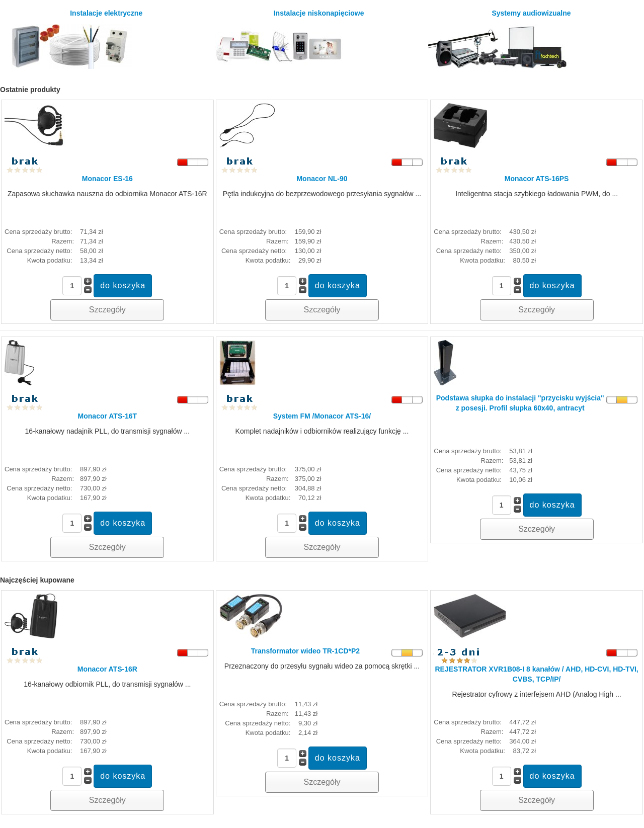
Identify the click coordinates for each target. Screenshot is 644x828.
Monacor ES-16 (107, 179)
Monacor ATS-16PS (537, 179)
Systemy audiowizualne (500, 39)
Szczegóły (107, 310)
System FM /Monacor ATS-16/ (322, 416)
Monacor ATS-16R (107, 669)
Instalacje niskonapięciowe (290, 39)
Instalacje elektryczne (73, 39)
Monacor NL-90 (322, 179)
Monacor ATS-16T (107, 416)
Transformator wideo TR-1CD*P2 (305, 651)
